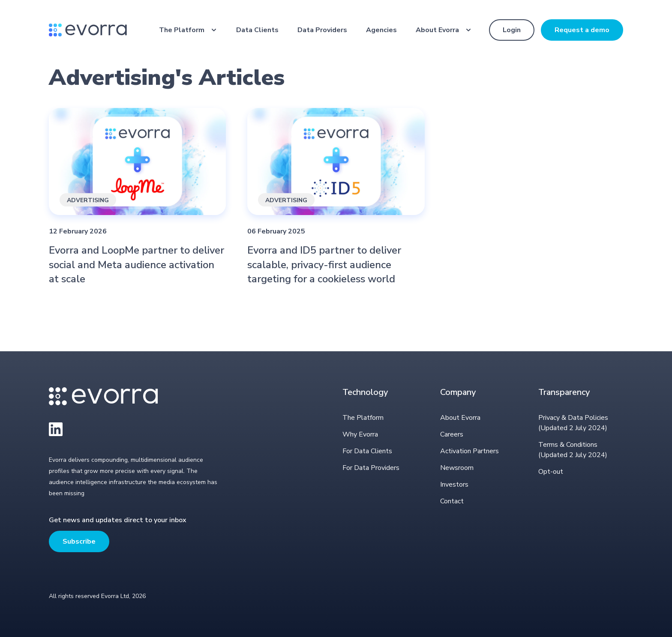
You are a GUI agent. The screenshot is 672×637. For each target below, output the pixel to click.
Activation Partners (469, 451)
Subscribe (79, 541)
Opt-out (551, 472)
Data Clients (257, 30)
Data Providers (322, 30)
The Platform (182, 30)
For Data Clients (367, 451)
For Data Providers (371, 468)
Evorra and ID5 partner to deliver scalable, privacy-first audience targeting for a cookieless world (324, 265)
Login (512, 30)
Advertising (88, 200)
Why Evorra (360, 434)
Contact (452, 501)
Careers (452, 434)
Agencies (381, 30)
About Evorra (437, 30)
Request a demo (582, 30)
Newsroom (457, 468)
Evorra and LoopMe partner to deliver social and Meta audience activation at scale (136, 265)
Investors (454, 484)
